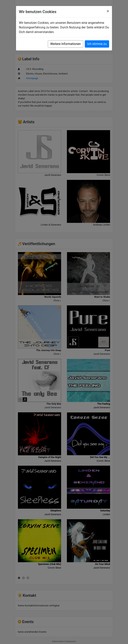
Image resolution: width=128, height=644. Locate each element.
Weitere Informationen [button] (66, 44)
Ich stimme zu (97, 44)
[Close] (108, 11)
